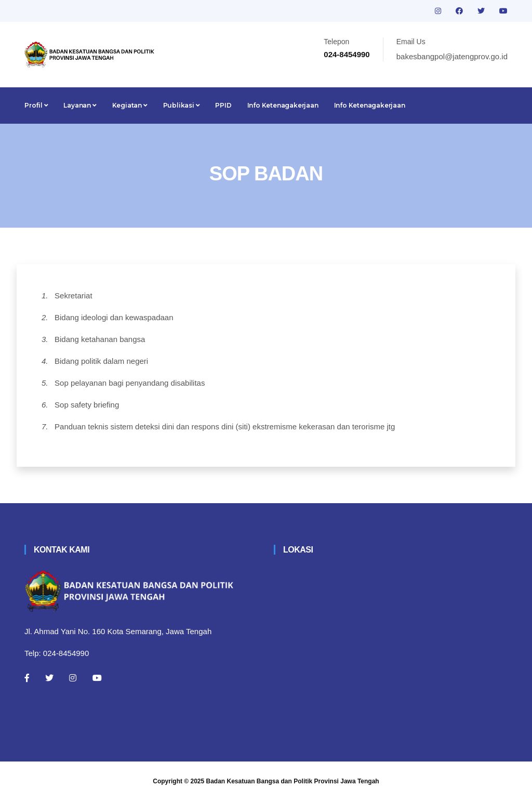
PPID (223, 105)
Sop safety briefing (87, 405)
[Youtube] (97, 678)
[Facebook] (27, 678)
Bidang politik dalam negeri (101, 361)
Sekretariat (74, 296)
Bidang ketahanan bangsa (100, 339)
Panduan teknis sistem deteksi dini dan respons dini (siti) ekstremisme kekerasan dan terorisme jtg (225, 426)
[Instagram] (73, 678)
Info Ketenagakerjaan (283, 105)
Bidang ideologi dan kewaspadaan (114, 317)
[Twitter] (49, 678)
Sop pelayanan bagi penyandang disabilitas (130, 383)
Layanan (80, 105)
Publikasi (182, 105)
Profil (36, 105)
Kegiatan (130, 105)
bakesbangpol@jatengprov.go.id (452, 56)
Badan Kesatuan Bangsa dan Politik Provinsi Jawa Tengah (293, 781)
